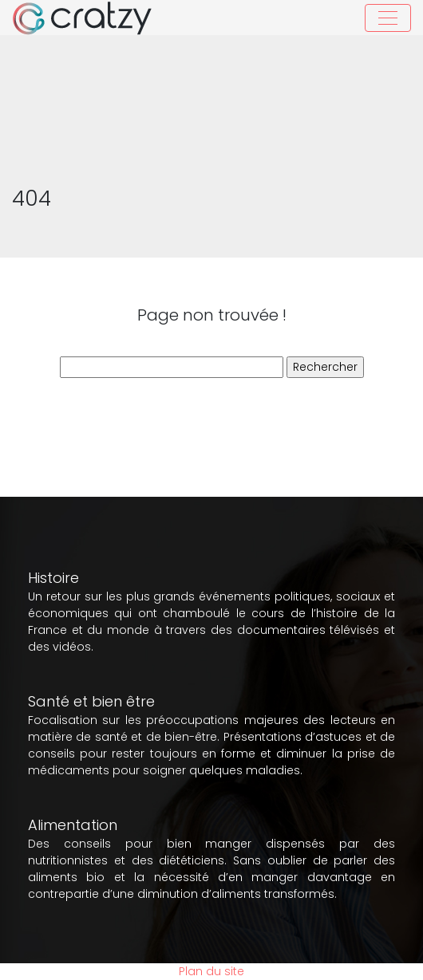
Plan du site (211, 971)
